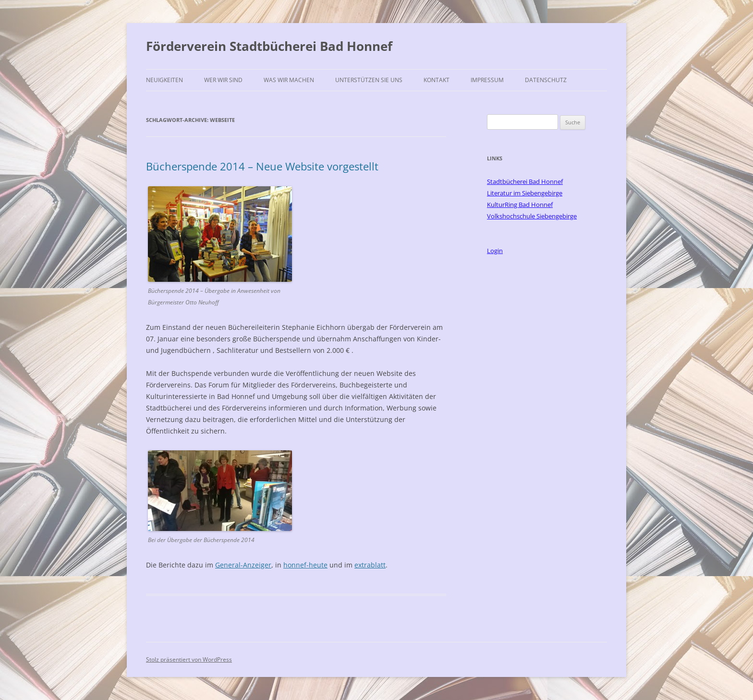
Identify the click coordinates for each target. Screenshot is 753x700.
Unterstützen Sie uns (369, 80)
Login (495, 251)
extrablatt (370, 565)
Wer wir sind (223, 80)
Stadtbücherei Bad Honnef (525, 181)
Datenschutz (546, 80)
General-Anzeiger (243, 565)
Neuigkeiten (164, 80)
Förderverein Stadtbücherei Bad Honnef (269, 46)
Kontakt (437, 80)
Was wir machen (289, 80)
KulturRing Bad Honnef (520, 205)
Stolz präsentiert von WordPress (189, 659)
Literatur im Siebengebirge (525, 193)
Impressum (487, 80)
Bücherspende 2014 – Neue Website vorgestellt (262, 166)
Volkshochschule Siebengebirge (532, 216)
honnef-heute (305, 565)
